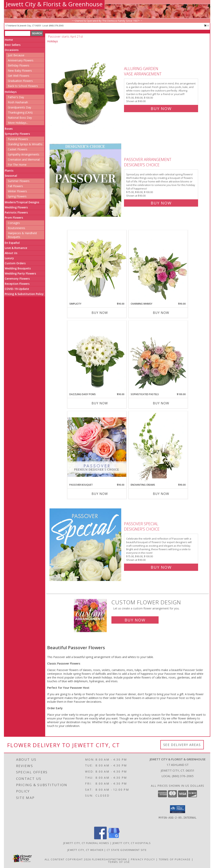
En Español (12, 243)
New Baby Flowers (20, 71)
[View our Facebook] (100, 838)
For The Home (17, 165)
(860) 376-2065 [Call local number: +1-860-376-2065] (56, 25)
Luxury (9, 258)
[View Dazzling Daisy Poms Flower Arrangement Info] (97, 357)
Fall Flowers (15, 186)
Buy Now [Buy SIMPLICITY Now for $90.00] (100, 313)
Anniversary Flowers (21, 60)
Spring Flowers (17, 196)
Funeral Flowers (18, 139)
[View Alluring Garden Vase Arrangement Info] (86, 88)
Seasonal (11, 176)
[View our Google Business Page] (114, 838)
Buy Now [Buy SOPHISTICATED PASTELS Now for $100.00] (161, 403)
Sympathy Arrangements (24, 154)
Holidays (11, 92)
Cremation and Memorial (24, 159)
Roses (9, 129)
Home (9, 40)
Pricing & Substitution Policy (24, 294)
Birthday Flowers (19, 65)
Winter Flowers (17, 191)
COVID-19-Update (17, 289)
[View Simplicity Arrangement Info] (97, 266)
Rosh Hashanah (18, 102)
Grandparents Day (19, 107)
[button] (178, 809)
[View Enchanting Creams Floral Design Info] (158, 447)
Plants (9, 171)
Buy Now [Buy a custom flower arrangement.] (135, 620)
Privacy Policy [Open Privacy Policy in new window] (143, 859)
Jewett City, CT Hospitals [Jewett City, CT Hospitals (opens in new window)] (132, 843)
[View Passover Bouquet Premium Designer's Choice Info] (97, 447)
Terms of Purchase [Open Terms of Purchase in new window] (175, 859)
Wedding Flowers (16, 207)
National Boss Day (20, 118)
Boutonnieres (17, 228)
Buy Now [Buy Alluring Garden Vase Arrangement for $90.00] (161, 109)
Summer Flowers (19, 181)
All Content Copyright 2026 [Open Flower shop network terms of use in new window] (68, 859)
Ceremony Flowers (17, 279)
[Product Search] (18, 33)
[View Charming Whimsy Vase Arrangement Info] (158, 266)
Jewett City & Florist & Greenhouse (54, 4)
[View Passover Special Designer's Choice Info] (86, 545)
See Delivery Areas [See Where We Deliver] (182, 745)
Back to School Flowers (23, 86)
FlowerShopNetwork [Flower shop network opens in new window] (110, 859)
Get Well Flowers (19, 76)
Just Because (16, 55)
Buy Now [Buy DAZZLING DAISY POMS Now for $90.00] (100, 403)
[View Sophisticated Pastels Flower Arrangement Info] (158, 357)
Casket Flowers (18, 149)
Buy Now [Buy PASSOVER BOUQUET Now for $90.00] (100, 494)
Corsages (14, 223)
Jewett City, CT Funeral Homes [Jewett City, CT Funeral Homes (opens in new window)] (86, 843)
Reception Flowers (17, 284)
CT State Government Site (127, 850)
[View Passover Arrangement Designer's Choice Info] (86, 180)
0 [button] (206, 25)
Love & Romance (16, 248)
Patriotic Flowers (16, 212)
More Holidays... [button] (18, 123)
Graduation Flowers (20, 81)
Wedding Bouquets (18, 268)
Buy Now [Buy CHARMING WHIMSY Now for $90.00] (161, 313)
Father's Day (16, 97)
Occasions (12, 50)
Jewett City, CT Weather (85, 850)
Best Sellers (13, 45)
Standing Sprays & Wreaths (25, 144)
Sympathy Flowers (17, 134)
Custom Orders (15, 263)
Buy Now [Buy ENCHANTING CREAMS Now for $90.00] (161, 494)
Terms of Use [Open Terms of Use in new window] (119, 862)
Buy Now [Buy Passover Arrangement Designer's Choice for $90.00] (161, 203)
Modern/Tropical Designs (22, 202)
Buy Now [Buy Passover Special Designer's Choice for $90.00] (161, 567)
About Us (11, 253)
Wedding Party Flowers (20, 273)
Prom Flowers (14, 218)
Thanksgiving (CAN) (20, 112)
